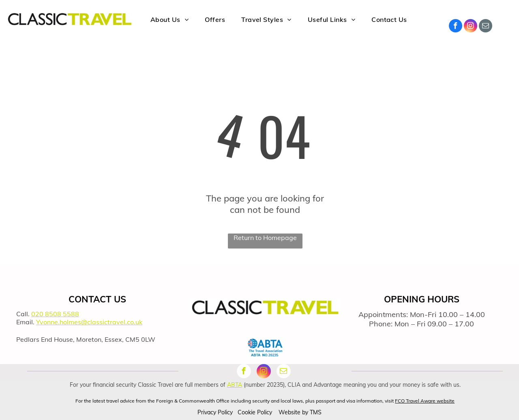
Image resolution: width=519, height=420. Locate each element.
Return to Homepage (265, 238)
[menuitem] (169, 19)
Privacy (207, 412)
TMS (316, 412)
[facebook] (456, 27)
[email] (486, 27)
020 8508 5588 (55, 314)
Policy (225, 412)
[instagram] (471, 27)
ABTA (235, 385)
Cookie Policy (255, 412)
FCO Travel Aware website (425, 401)
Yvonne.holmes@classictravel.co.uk (89, 322)
